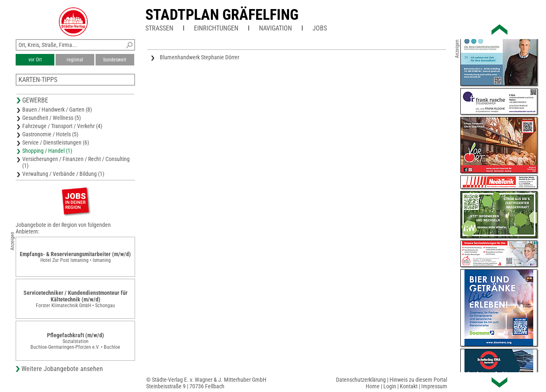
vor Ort (35, 60)
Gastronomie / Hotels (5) (50, 134)
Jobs (320, 28)
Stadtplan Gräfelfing (222, 15)
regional (75, 60)
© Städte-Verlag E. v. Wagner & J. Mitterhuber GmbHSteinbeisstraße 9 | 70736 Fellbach (206, 383)
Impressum (434, 386)
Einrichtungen (216, 28)
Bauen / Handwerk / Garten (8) (57, 110)
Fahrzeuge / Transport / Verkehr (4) (62, 126)
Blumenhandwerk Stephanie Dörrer (199, 57)
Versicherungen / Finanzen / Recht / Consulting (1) (76, 162)
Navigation (275, 28)
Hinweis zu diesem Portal (418, 380)
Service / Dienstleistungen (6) (56, 142)
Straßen (159, 28)
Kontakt (409, 386)
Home (373, 386)
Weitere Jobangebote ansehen (62, 369)
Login (390, 386)
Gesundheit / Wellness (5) (51, 118)
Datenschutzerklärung (361, 380)
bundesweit (115, 60)
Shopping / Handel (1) (47, 151)
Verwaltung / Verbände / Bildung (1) (63, 174)
